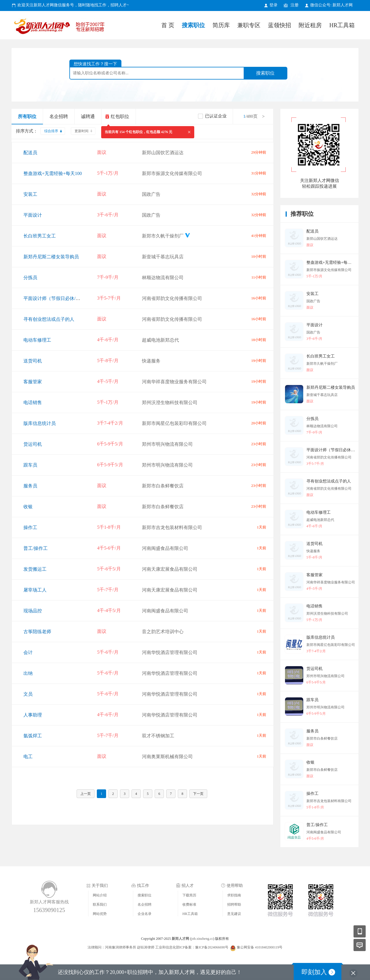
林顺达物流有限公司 (163, 278)
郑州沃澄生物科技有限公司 (170, 402)
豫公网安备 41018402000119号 (256, 947)
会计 (28, 652)
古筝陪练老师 (37, 632)
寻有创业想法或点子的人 (49, 319)
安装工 (30, 194)
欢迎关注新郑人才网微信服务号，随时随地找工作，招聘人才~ (73, 5)
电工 (28, 757)
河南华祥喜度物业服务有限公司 (174, 382)
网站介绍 (100, 895)
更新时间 (82, 131)
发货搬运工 (35, 569)
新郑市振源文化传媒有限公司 (172, 173)
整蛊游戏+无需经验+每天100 (53, 173)
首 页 (168, 25)
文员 (28, 694)
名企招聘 (59, 116)
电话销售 (33, 402)
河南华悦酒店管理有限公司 (170, 652)
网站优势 (100, 914)
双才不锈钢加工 (158, 736)
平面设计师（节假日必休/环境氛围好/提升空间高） (76, 298)
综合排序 (51, 131)
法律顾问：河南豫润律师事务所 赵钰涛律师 (121, 947)
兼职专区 (249, 25)
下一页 (198, 794)
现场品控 (33, 611)
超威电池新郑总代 (160, 340)
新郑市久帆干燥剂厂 (163, 236)
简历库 (221, 25)
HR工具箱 (342, 25)
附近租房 (310, 25)
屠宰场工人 (35, 590)
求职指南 (234, 895)
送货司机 (33, 361)
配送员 (30, 153)
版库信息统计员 (40, 423)
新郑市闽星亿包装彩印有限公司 (174, 423)
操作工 (30, 527)
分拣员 (30, 278)
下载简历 (189, 895)
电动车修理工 (37, 340)
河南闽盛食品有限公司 (165, 548)
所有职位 (27, 116)
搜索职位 (193, 25)
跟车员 (30, 465)
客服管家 (33, 382)
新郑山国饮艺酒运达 (163, 153)
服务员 (30, 486)
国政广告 (151, 194)
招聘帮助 (234, 905)
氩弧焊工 (33, 736)
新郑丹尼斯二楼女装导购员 (51, 257)
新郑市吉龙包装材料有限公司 (172, 527)
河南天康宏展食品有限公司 (170, 569)
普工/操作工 (36, 548)
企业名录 (145, 914)
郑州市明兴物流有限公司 (167, 444)
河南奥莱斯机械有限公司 (167, 757)
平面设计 (33, 215)
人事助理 (33, 715)
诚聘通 (88, 116)
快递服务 (151, 361)
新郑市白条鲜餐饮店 (163, 486)
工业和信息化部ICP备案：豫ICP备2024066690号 (192, 947)
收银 (28, 507)
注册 (295, 5)
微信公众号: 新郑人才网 (331, 5)
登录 (273, 5)
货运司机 (33, 444)
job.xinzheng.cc (202, 939)
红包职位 (120, 116)
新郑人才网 (61, 27)
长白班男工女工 (40, 236)
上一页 (86, 794)
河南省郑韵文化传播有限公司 (172, 298)
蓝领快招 (280, 25)
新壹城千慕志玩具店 (163, 257)
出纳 (28, 673)
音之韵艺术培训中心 (163, 632)
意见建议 (234, 914)
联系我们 (100, 905)
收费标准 (189, 905)
